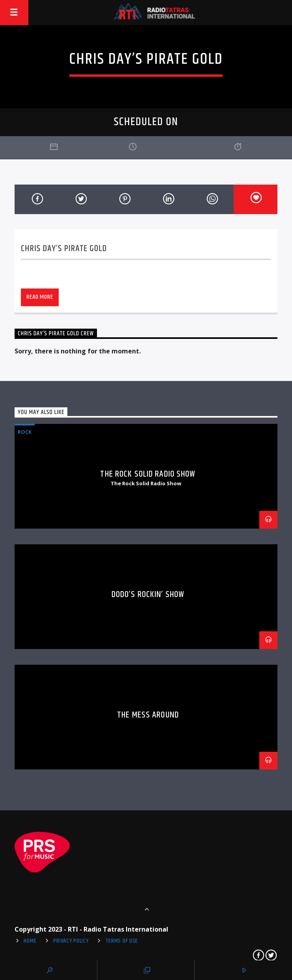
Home (30, 941)
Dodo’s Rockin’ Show (148, 594)
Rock (25, 432)
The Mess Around (148, 715)
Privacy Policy (71, 941)
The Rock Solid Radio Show (148, 474)
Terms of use (122, 941)
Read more (40, 297)
